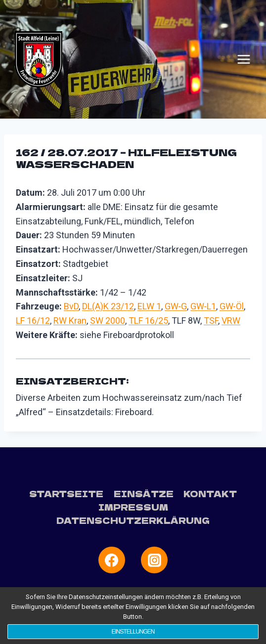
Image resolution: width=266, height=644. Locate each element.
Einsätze (144, 494)
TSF (211, 321)
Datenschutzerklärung (133, 520)
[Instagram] (154, 560)
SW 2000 (108, 321)
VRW (231, 321)
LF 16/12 (33, 321)
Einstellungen (133, 632)
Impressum (133, 507)
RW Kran (70, 321)
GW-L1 (203, 306)
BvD (71, 306)
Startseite (66, 494)
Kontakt (210, 494)
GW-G (176, 306)
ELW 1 (149, 306)
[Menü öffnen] (244, 59)
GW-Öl (232, 306)
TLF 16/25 (148, 321)
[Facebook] (112, 560)
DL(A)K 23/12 (108, 306)
